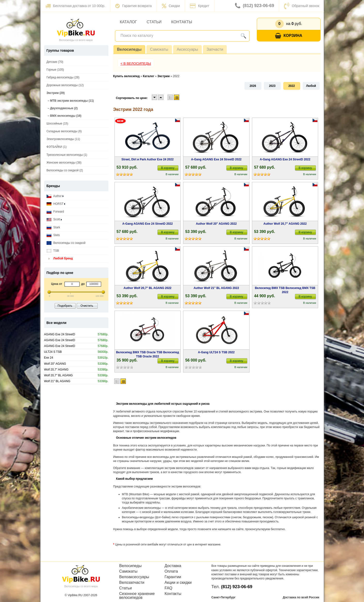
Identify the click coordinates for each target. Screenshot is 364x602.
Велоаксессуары (134, 577)
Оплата (171, 571)
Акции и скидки (178, 583)
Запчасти (215, 49)
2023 (272, 86)
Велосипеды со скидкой (66, 243)
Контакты (182, 22)
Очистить (87, 306)
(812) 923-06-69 (255, 6)
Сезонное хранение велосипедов (137, 596)
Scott (54, 219)
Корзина (289, 36)
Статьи (154, 22)
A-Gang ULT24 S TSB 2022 (216, 352)
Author (55, 196)
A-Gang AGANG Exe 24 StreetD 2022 (216, 159)
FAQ (169, 588)
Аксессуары (187, 49)
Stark (53, 227)
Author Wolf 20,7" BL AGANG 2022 (148, 288)
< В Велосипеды (136, 64)
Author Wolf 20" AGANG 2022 (216, 224)
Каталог (128, 22)
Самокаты (159, 49)
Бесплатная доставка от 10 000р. (75, 6)
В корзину (168, 168)
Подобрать (65, 306)
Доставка (173, 566)
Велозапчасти (132, 583)
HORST (56, 204)
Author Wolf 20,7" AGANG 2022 (285, 224)
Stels (53, 235)
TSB (53, 251)
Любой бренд (60, 259)
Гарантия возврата (133, 6)
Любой (311, 86)
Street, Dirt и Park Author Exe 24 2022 (148, 159)
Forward (55, 212)
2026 (253, 86)
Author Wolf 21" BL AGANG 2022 (216, 288)
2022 (292, 86)
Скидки (171, 6)
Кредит (200, 6)
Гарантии (173, 577)
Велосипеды (129, 49)
